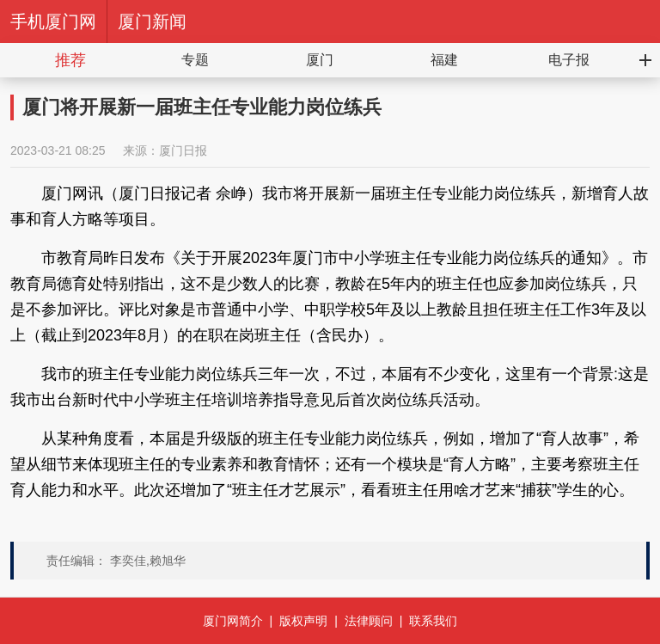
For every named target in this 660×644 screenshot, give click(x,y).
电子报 (569, 60)
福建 (444, 60)
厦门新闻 (152, 21)
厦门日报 (183, 150)
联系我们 (433, 621)
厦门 (320, 60)
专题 (195, 60)
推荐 (70, 60)
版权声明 (303, 621)
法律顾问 (369, 621)
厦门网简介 (233, 621)
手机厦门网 (53, 21)
